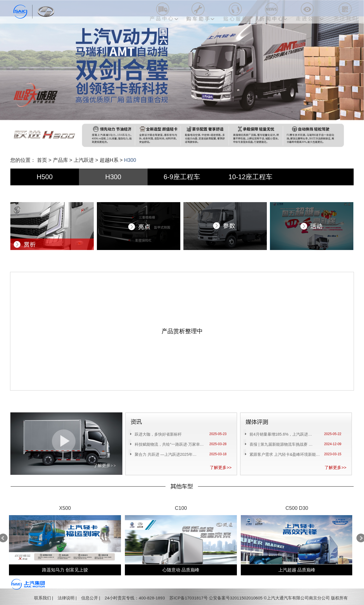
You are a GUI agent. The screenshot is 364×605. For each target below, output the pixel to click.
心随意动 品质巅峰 (181, 570)
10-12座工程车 (250, 177)
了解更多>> (221, 467)
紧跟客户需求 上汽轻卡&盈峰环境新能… (285, 454)
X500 (65, 508)
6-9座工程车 (182, 177)
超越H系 (109, 160)
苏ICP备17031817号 (189, 598)
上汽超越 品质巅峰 (297, 570)
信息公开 (90, 598)
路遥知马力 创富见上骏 (65, 570)
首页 (42, 160)
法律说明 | (67, 598)
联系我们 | (44, 598)
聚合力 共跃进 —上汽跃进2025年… (166, 454)
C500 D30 (297, 508)
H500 (45, 177)
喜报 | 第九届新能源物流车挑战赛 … (281, 444)
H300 (113, 177)
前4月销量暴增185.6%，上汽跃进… (281, 434)
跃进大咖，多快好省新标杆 (158, 434)
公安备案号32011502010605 (236, 598)
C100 (181, 508)
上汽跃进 (84, 160)
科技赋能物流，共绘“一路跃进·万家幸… (169, 444)
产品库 (60, 160)
